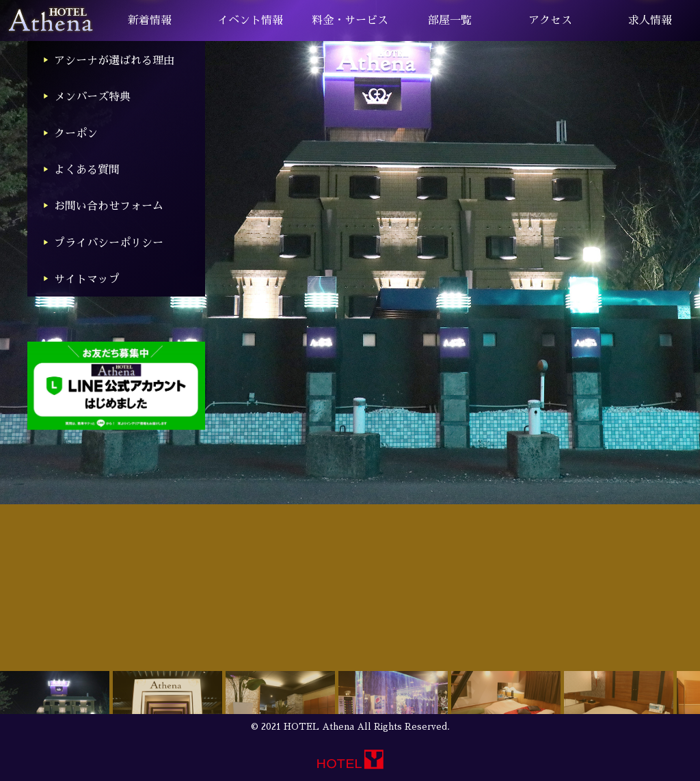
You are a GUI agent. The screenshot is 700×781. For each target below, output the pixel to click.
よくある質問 (87, 170)
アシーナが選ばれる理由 (114, 61)
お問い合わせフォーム (109, 206)
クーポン (76, 134)
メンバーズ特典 (92, 97)
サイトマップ (87, 279)
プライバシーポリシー (109, 243)
